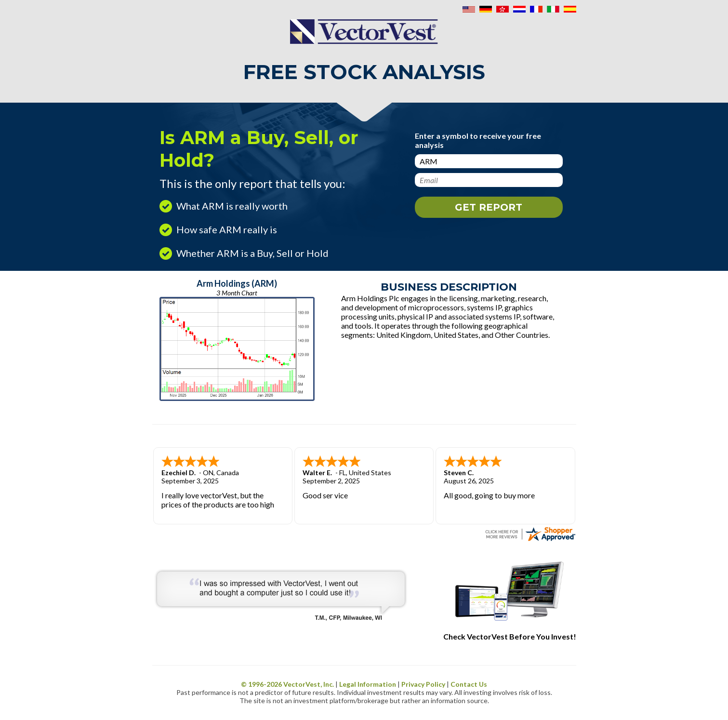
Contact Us (469, 684)
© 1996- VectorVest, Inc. (287, 684)
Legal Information (368, 684)
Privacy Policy (423, 684)
